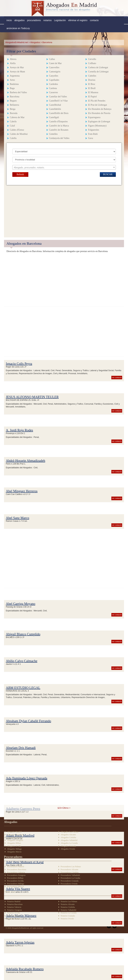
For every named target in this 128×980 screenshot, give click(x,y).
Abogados (35, 42)
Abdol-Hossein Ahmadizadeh (25, 461)
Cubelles (92, 76)
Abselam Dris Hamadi (21, 748)
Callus (52, 59)
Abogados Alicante (68, 835)
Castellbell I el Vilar (58, 101)
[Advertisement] (64, 210)
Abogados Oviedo (68, 849)
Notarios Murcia (14, 919)
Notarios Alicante (68, 904)
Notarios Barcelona (15, 904)
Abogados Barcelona (15, 835)
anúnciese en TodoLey (18, 28)
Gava (90, 138)
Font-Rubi (93, 134)
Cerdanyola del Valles (59, 138)
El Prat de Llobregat (97, 105)
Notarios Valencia (14, 907)
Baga (12, 88)
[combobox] (64, 167)
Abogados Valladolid (69, 840)
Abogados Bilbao (14, 843)
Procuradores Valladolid (70, 875)
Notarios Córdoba (68, 907)
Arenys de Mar (17, 67)
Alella (13, 63)
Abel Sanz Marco (17, 518)
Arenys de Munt (17, 72)
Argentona (15, 76)
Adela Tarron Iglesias (20, 942)
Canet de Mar (55, 63)
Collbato (92, 63)
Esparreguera (94, 117)
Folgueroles (93, 130)
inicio (9, 20)
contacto (94, 20)
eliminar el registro (78, 20)
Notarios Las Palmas (69, 901)
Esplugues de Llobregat (99, 122)
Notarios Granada (68, 916)
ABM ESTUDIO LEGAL (23, 688)
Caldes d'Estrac (17, 130)
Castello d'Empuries (58, 122)
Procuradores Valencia (16, 872)
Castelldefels (55, 109)
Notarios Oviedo (67, 919)
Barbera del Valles (18, 92)
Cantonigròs (55, 72)
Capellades (54, 80)
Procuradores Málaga (15, 884)
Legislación (60, 20)
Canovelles (54, 67)
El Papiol (92, 97)
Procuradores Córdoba (70, 872)
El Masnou (93, 92)
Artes (12, 80)
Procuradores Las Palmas (71, 867)
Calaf (12, 126)
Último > (66, 808)
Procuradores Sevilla (15, 881)
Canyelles (54, 76)
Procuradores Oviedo (69, 884)
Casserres (53, 92)
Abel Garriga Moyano (21, 604)
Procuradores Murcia (15, 887)
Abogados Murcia (14, 852)
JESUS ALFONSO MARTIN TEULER (32, 397)
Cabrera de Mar (17, 117)
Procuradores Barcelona (17, 870)
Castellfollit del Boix (59, 113)
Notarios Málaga (14, 916)
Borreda (14, 113)
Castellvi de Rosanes (59, 130)
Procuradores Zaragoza (16, 875)
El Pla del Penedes (97, 101)
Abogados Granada (68, 846)
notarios (47, 20)
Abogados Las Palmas (70, 832)
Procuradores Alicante (69, 870)
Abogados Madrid (14, 832)
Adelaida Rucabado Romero (25, 969)
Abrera (13, 59)
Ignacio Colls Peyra (19, 364)
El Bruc (92, 84)
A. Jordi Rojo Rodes (19, 430)
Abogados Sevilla (14, 846)
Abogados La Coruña (69, 843)
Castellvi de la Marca (59, 126)
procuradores (34, 20)
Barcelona (15, 97)
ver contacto (117, 377)
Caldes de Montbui (19, 134)
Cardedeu (53, 84)
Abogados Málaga (14, 849)
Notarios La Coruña (69, 913)
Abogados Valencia (15, 837)
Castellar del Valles (58, 97)
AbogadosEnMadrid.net (17, 42)
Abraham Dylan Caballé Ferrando (28, 721)
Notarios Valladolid (68, 910)
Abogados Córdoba (68, 837)
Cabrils (13, 122)
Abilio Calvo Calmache (22, 661)
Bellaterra (14, 105)
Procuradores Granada (70, 881)
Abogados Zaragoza (15, 840)
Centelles (53, 134)
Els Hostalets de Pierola (99, 113)
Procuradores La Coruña (70, 878)
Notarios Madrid (14, 901)
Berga (13, 109)
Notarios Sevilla (13, 913)
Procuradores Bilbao (15, 878)
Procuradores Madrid (15, 867)
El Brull (92, 88)
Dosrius (92, 80)
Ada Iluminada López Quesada (26, 778)
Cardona (53, 88)
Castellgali (54, 117)
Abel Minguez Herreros (22, 491)
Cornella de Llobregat (98, 72)
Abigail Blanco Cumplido (23, 634)
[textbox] (64, 168)
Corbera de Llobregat (98, 67)
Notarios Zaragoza (14, 910)
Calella (13, 138)
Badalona (14, 84)
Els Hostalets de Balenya (100, 109)
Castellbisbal (55, 105)
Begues (13, 101)
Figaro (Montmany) (97, 126)
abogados (19, 20)
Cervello (92, 59)
